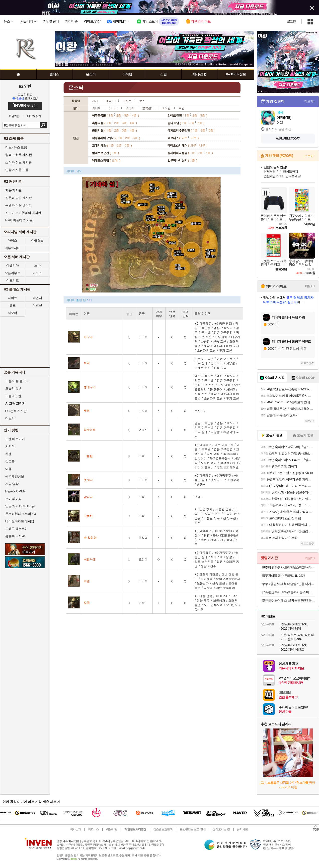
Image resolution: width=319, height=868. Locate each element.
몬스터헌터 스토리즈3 (20, 514)
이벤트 (127, 101)
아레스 (12, 240)
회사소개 (76, 829)
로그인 (291, 21)
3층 (126, 115)
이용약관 (112, 829)
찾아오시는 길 (221, 829)
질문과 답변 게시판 (18, 198)
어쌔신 (37, 305)
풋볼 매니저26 (15, 536)
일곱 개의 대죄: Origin (20, 506)
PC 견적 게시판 (16, 411)
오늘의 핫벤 (13, 388)
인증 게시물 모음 (17, 170)
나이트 (12, 298)
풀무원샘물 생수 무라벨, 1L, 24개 (283, 576)
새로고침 (306, 363)
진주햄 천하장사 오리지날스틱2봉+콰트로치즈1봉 (288, 567)
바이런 (166, 108)
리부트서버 (13, 248)
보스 (142, 101)
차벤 (8, 454)
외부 (184, 138)
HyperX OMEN (15, 491)
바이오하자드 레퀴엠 (20, 521)
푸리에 (130, 108)
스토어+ (310, 156)
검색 (43, 125)
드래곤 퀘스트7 (16, 529)
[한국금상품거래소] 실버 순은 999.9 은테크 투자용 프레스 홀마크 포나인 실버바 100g (288, 600)
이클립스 (37, 240)
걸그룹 (10, 461)
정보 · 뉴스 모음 (16, 147)
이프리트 (12, 280)
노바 (37, 265)
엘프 (13, 305)
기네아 (96, 108)
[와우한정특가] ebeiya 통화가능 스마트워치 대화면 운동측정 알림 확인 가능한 (288, 592)
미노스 (37, 273)
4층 (134, 115)
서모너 (12, 313)
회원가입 (14, 116)
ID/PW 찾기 (34, 116)
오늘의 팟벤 (13, 396)
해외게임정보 (15, 476)
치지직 (10, 446)
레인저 (37, 298)
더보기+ (310, 101)
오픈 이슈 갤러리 (17, 381)
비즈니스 (93, 829)
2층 (119, 115)
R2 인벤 (25, 86)
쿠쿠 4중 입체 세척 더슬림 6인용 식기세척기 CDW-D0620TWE (288, 584)
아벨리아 (12, 265)
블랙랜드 (148, 108)
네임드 (110, 101)
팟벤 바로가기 (15, 439)
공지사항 (242, 829)
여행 (8, 469)
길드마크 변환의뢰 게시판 (23, 213)
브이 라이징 (13, 499)
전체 (95, 101)
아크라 (113, 108)
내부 (193, 138)
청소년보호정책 (163, 829)
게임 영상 (12, 484)
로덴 (181, 108)
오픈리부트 (13, 273)
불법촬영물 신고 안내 (193, 829)
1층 (111, 115)
